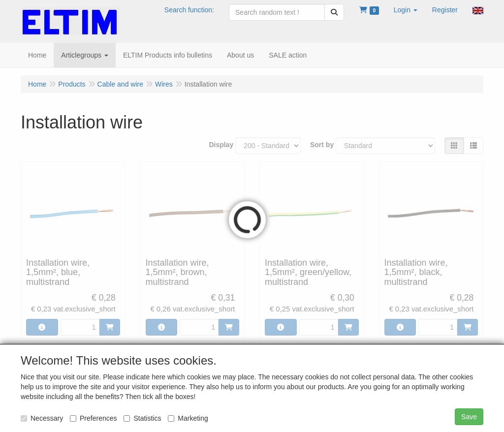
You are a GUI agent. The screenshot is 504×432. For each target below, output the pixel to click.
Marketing (188, 418)
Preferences (93, 418)
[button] (406, 10)
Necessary (42, 418)
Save (469, 417)
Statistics (142, 418)
